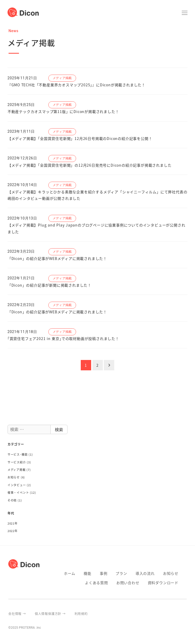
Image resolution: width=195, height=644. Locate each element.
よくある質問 (96, 583)
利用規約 (81, 614)
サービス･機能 (18, 454)
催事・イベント (18, 492)
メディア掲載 (17, 470)
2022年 (13, 531)
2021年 (13, 523)
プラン (121, 573)
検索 (59, 429)
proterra (185, 614)
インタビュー (17, 485)
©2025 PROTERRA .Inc (25, 628)
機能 (88, 573)
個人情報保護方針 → (50, 614)
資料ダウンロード (163, 583)
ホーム (70, 573)
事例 (104, 573)
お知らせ (14, 477)
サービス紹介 (17, 462)
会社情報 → (17, 614)
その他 (12, 500)
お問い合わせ (128, 583)
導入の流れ (145, 573)
